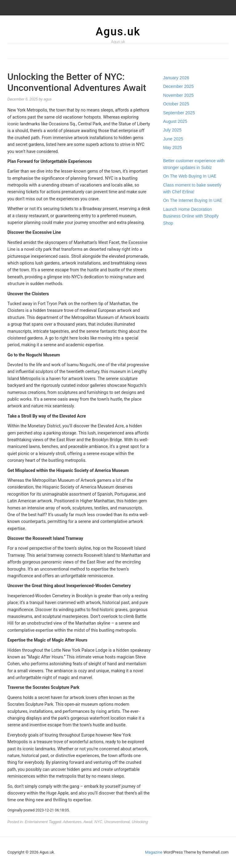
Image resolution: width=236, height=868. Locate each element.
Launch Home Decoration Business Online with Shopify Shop (191, 216)
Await (88, 822)
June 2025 (173, 139)
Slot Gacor (173, 250)
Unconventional (117, 822)
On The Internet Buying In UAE (193, 200)
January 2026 (176, 78)
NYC (98, 822)
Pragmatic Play (178, 243)
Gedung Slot (175, 236)
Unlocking (140, 822)
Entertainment (36, 822)
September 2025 (179, 113)
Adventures (72, 822)
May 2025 (173, 147)
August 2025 (175, 121)
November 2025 (179, 95)
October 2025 (176, 104)
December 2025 (179, 86)
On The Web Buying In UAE (190, 176)
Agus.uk (118, 32)
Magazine (154, 852)
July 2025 (172, 130)
